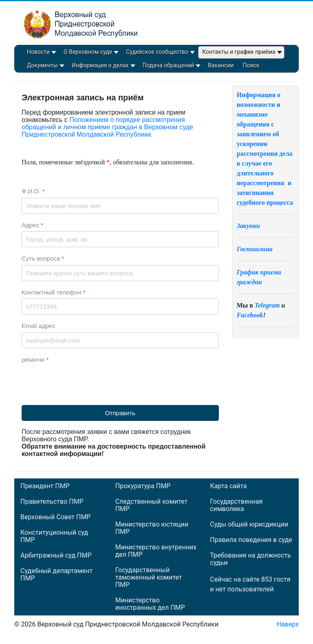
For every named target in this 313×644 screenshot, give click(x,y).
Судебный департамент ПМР (56, 575)
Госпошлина (255, 249)
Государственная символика (236, 505)
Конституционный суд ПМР (54, 536)
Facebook (250, 315)
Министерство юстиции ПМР (152, 528)
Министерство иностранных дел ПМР (150, 604)
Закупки (248, 226)
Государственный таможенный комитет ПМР (149, 578)
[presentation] (84, 382)
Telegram (267, 305)
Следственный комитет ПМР (151, 505)
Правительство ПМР (52, 502)
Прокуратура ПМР (143, 486)
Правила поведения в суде (251, 540)
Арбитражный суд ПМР (56, 555)
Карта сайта (228, 486)
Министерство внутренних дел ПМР (156, 551)
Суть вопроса (43, 258)
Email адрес (39, 326)
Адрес (32, 225)
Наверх (288, 624)
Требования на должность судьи (250, 559)
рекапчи (35, 360)
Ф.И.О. (33, 191)
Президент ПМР (45, 486)
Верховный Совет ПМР (55, 517)
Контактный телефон (53, 292)
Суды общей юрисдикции (249, 524)
